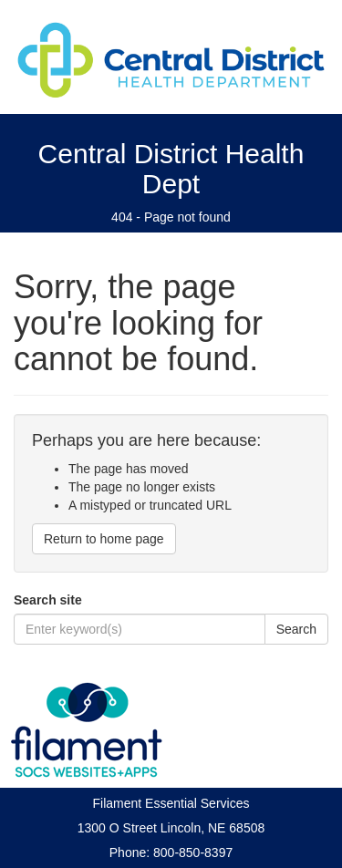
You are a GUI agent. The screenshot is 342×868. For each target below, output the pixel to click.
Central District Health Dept (171, 169)
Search (296, 629)
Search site (48, 600)
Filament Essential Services (171, 803)
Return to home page (104, 539)
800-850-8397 (193, 852)
